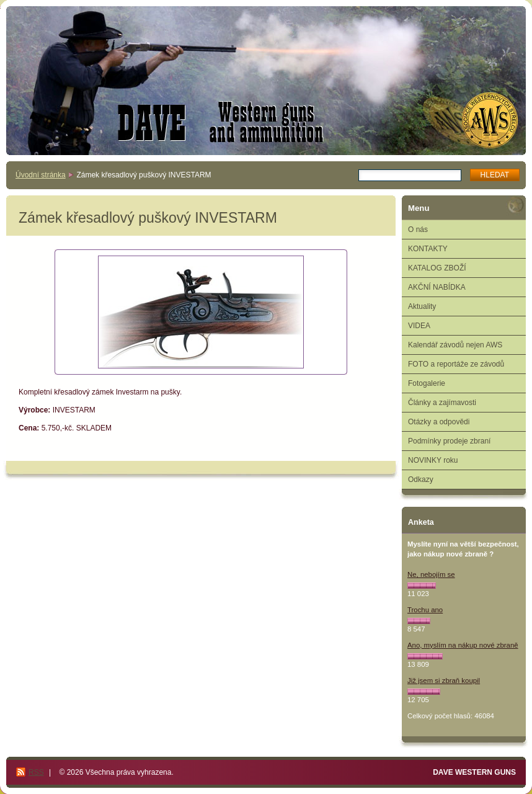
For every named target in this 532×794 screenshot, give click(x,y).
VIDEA (419, 326)
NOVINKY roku (433, 460)
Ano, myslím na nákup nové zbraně (463, 645)
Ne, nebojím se (431, 574)
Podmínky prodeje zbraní (449, 441)
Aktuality (422, 306)
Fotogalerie (427, 383)
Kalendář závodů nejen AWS (455, 345)
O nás (418, 230)
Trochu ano (425, 610)
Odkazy (421, 480)
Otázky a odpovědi (439, 422)
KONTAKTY (428, 249)
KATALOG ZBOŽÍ (437, 268)
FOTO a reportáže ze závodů (456, 364)
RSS (36, 772)
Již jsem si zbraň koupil (444, 680)
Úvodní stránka (41, 175)
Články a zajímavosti (442, 403)
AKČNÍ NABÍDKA (437, 287)
